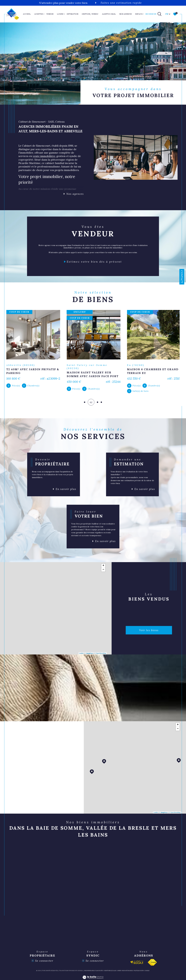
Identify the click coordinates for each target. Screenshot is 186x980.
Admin (119, 972)
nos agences (126, 14)
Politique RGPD (139, 972)
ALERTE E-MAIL (109, 14)
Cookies (147, 972)
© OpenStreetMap (100, 654)
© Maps (89, 654)
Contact (182, 277)
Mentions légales (110, 972)
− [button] (103, 571)
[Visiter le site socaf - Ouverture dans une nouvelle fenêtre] (137, 964)
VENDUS (50, 14)
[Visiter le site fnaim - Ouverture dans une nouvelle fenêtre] (152, 964)
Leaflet (81, 654)
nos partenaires (127, 972)
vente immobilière (44, 156)
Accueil (27, 14)
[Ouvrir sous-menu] (44, 14)
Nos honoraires (89, 972)
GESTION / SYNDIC (90, 14)
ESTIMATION (72, 14)
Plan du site (99, 972)
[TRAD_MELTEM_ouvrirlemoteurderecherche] (153, 14)
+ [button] (103, 567)
